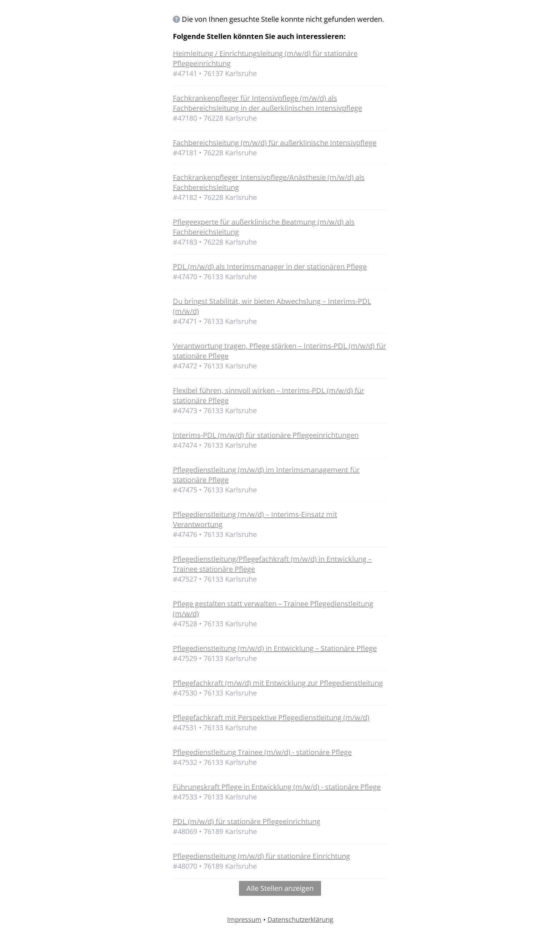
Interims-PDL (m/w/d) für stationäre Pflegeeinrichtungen (266, 435)
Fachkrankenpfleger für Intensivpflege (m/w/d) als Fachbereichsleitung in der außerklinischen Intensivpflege (267, 103)
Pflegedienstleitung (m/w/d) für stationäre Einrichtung (261, 856)
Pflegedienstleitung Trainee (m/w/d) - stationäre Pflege (262, 752)
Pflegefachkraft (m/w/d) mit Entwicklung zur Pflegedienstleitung (278, 683)
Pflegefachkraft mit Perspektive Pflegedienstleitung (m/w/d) (271, 718)
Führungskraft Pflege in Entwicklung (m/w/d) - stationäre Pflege (277, 787)
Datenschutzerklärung (300, 919)
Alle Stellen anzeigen (280, 888)
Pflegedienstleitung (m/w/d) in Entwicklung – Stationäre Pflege (275, 648)
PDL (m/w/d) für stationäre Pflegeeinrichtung (247, 821)
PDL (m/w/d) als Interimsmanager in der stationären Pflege (270, 267)
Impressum (244, 919)
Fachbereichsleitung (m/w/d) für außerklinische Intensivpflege (275, 143)
